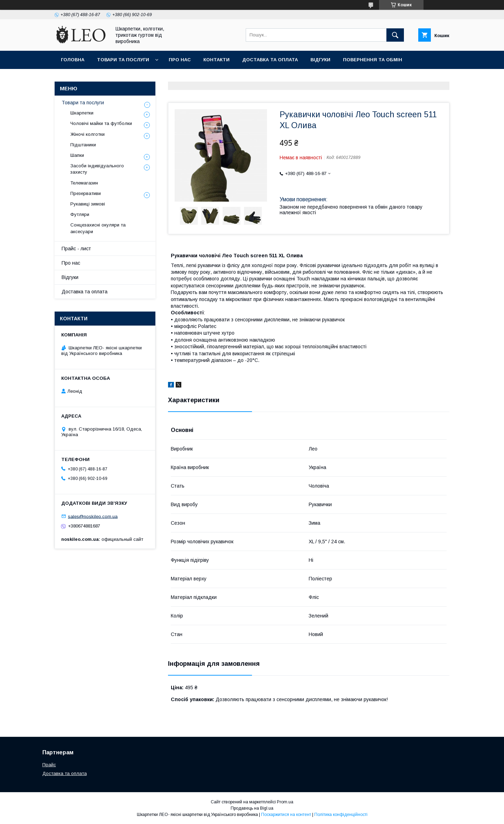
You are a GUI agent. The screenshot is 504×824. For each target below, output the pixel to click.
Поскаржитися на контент (286, 815)
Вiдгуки (320, 60)
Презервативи (86, 193)
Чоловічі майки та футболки (101, 123)
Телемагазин (84, 183)
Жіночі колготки (87, 134)
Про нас (180, 60)
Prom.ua (285, 802)
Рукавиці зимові (88, 204)
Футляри (80, 214)
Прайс (49, 765)
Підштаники (83, 145)
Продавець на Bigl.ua (252, 808)
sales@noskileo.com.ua (93, 516)
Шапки (77, 155)
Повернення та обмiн (373, 60)
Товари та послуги (123, 60)
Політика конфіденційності (341, 815)
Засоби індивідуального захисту (97, 169)
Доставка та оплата (270, 60)
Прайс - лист (76, 249)
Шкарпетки (82, 113)
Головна (73, 60)
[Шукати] (395, 35)
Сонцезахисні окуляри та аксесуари (98, 228)
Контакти (216, 60)
